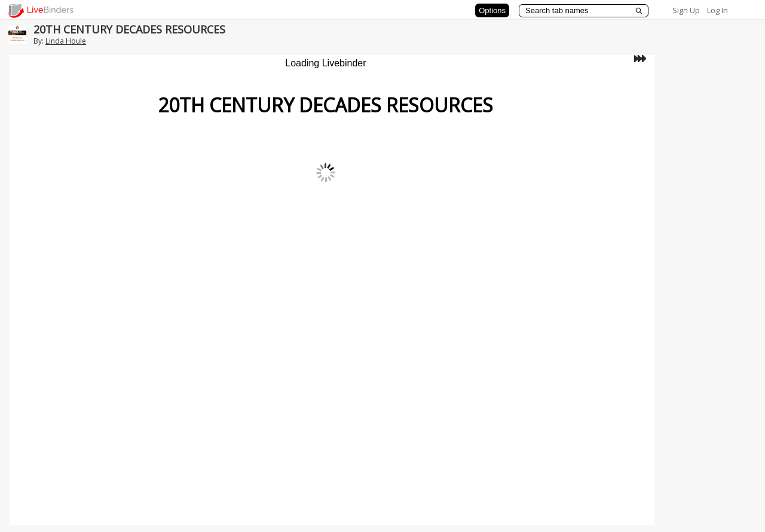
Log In (717, 10)
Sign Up (686, 10)
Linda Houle (66, 41)
